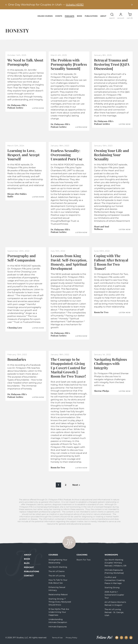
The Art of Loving (57, 576)
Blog (27, 563)
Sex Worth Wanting (58, 567)
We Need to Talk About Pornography (25, 62)
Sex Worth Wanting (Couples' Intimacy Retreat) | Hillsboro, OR (115, 563)
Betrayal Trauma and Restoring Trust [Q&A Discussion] (112, 65)
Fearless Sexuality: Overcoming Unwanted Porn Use (67, 155)
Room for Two (101, 312)
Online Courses (45, 16)
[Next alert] (132, 5)
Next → (76, 485)
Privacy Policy (71, 638)
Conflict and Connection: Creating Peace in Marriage (115, 580)
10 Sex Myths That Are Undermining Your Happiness (59, 612)
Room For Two (84, 560)
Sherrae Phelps (102, 391)
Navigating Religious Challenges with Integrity (111, 364)
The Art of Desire (56, 572)
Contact (29, 576)
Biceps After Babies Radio (17, 195)
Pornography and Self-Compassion (22, 258)
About (103, 16)
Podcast (29, 568)
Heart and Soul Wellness (102, 228)
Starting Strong (112, 588)
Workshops (111, 555)
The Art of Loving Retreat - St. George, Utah (114, 613)
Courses (53, 555)
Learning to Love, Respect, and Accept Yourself (23, 155)
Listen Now (38, 108)
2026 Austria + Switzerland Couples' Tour (114, 595)
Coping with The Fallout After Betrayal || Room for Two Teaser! (111, 262)
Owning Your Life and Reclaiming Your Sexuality (112, 155)
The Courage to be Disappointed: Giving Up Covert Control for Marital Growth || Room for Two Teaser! (68, 368)
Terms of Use (57, 638)
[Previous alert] (6, 5)
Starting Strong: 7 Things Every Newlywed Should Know (60, 602)
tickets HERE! (75, 5)
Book (80, 16)
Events (59, 16)
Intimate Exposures (58, 627)
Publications (91, 16)
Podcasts (70, 16)
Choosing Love (15, 328)
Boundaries (17, 360)
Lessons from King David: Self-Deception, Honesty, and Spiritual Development (69, 262)
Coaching (82, 555)
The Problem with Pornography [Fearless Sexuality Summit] (69, 65)
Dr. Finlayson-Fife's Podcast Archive (17, 107)
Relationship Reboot (58, 595)
